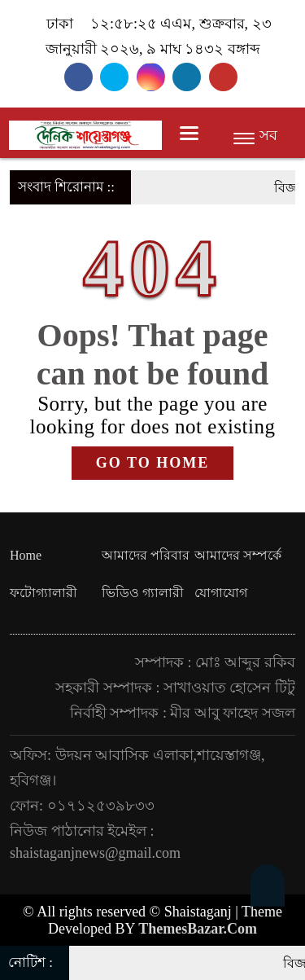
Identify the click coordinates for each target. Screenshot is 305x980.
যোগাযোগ (221, 593)
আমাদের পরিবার (146, 555)
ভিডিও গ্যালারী (143, 593)
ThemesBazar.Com (198, 929)
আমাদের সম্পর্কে (238, 555)
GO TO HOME (152, 463)
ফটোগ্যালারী (44, 593)
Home (26, 555)
